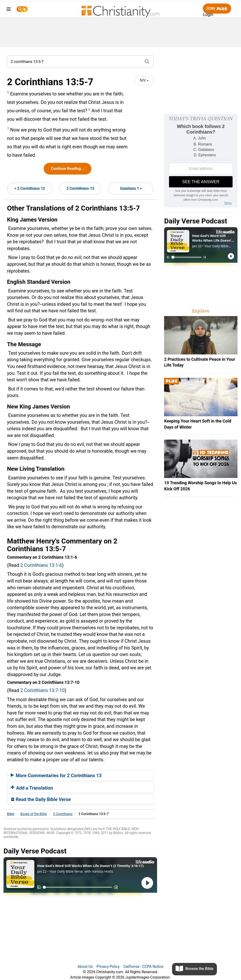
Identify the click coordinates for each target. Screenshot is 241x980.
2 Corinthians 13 (80, 188)
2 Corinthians (63, 814)
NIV (144, 80)
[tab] (80, 775)
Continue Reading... (67, 169)
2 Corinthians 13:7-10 (43, 690)
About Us (85, 967)
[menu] (9, 10)
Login (208, 15)
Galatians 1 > (131, 188)
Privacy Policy (108, 967)
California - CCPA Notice (143, 967)
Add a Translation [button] (32, 788)
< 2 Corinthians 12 (30, 188)
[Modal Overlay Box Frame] (201, 161)
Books (34, 814)
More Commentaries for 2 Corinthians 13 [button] (56, 776)
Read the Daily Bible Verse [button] (41, 799)
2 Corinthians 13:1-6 (41, 565)
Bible (11, 814)
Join (217, 9)
